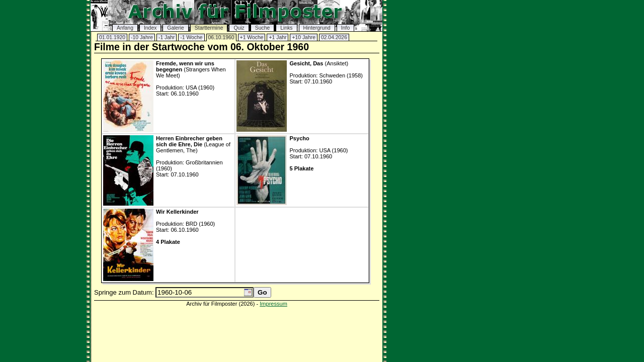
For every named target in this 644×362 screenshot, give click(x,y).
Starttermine (209, 28)
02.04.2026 (334, 37)
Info (345, 28)
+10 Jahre (304, 37)
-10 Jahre (142, 37)
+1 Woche (252, 37)
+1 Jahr (277, 37)
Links (286, 28)
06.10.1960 (221, 37)
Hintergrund (317, 28)
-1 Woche (191, 37)
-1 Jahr (167, 37)
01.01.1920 (112, 37)
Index (150, 28)
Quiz (239, 28)
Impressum (273, 304)
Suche (262, 28)
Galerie (176, 28)
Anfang (125, 28)
